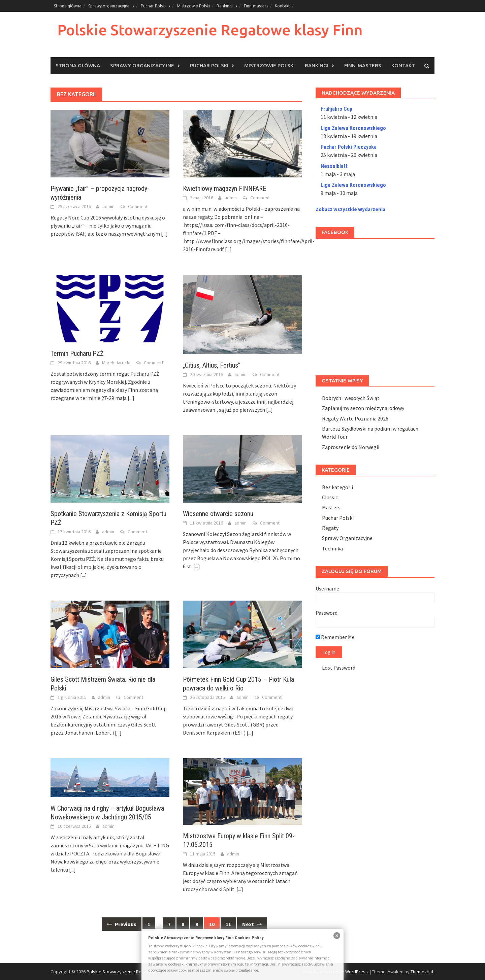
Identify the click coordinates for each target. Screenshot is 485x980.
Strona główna (68, 6)
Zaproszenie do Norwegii (351, 447)
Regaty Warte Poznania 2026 (355, 418)
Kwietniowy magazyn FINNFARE (224, 189)
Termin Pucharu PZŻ (77, 353)
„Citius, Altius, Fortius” (212, 365)
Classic (330, 497)
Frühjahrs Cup (336, 109)
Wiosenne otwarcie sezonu (218, 514)
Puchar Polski (153, 6)
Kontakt (282, 6)
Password (327, 613)
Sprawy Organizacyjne (347, 538)
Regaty (330, 528)
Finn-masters (256, 6)
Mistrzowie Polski (193, 6)
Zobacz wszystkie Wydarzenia (350, 209)
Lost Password (339, 668)
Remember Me (335, 637)
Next (252, 924)
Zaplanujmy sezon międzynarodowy (363, 408)
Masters (331, 507)
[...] (164, 234)
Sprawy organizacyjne (109, 6)
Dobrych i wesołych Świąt (351, 398)
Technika (332, 548)
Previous (122, 924)
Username (327, 588)
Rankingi (225, 6)
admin (108, 206)
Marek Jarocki (116, 363)
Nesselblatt (334, 166)
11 (228, 924)
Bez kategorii (337, 487)
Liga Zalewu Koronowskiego (353, 128)
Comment (138, 206)
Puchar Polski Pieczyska (349, 147)
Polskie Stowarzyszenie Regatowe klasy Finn (210, 30)
